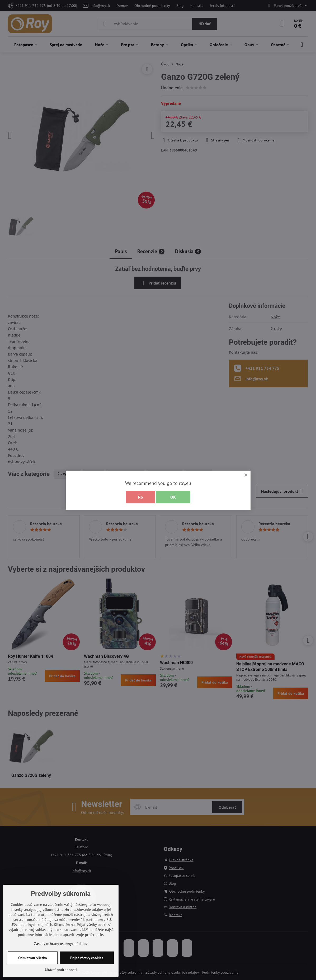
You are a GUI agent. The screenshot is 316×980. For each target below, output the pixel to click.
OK (173, 497)
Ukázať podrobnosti (61, 970)
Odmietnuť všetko (33, 958)
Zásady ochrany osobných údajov (61, 944)
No (140, 497)
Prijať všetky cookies (87, 958)
